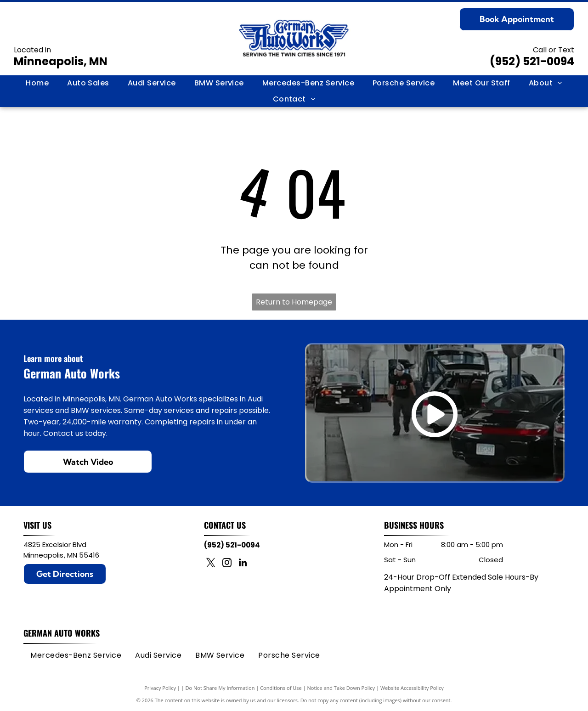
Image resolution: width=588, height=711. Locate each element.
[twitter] (211, 564)
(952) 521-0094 (532, 61)
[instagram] (227, 564)
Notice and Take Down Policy (341, 688)
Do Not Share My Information (220, 688)
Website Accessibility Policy (412, 688)
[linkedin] (243, 564)
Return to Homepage (294, 302)
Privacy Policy (160, 688)
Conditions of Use (281, 688)
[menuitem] (37, 83)
